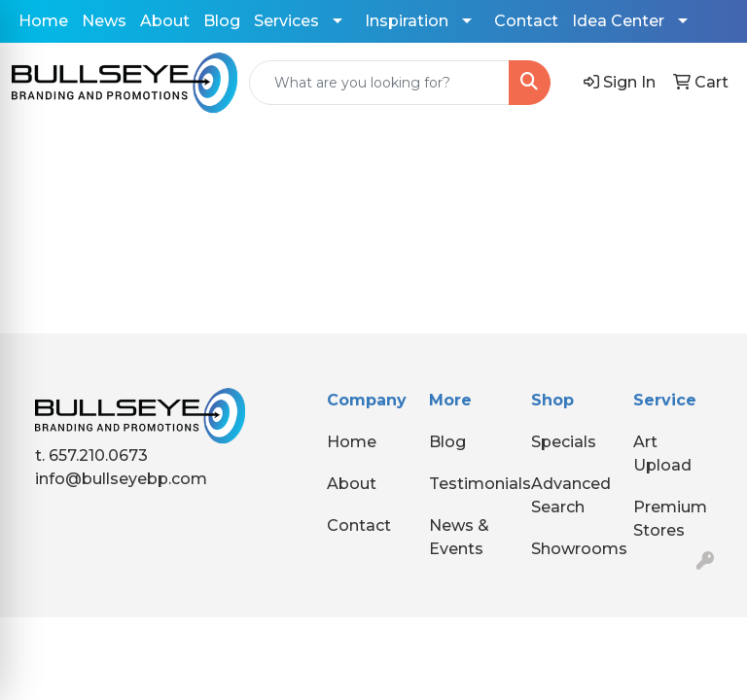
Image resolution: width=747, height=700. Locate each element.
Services (286, 21)
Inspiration (407, 21)
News (104, 21)
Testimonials (468, 484)
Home (43, 21)
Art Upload (662, 454)
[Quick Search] (379, 83)
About (165, 21)
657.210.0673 (98, 455)
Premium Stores (670, 519)
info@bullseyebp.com (121, 479)
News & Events (459, 537)
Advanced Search (570, 495)
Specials (564, 442)
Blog (222, 21)
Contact (526, 21)
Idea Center (618, 21)
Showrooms (570, 549)
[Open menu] (708, 152)
